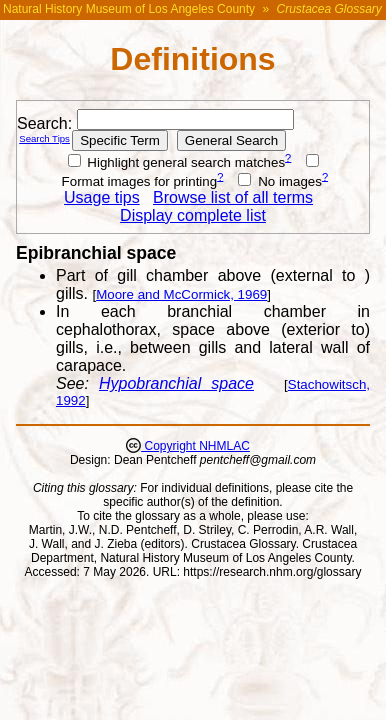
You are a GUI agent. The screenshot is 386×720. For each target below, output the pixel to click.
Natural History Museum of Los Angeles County (129, 9)
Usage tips (102, 197)
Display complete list (193, 215)
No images (279, 181)
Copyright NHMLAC (195, 446)
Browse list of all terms (233, 197)
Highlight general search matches (177, 162)
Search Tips (44, 138)
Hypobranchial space (176, 383)
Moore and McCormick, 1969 (181, 294)
